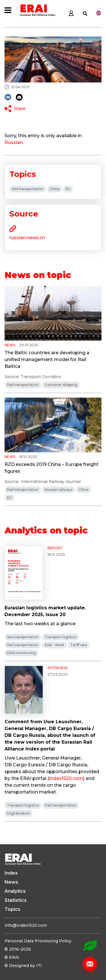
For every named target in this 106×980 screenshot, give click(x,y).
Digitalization (19, 813)
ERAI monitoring (21, 653)
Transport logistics (60, 637)
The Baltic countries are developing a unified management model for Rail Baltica (47, 359)
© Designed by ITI (23, 966)
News (11, 882)
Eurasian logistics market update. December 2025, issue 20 (45, 611)
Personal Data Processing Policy (38, 941)
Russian (14, 142)
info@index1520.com (26, 925)
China (54, 189)
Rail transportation (28, 189)
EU (68, 189)
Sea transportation (23, 637)
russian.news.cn (27, 238)
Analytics (15, 891)
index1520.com (66, 778)
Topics (12, 909)
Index (11, 873)
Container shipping (61, 385)
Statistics (16, 900)
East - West (54, 645)
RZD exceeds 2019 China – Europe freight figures (51, 468)
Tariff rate (79, 645)
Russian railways (59, 490)
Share (20, 109)
